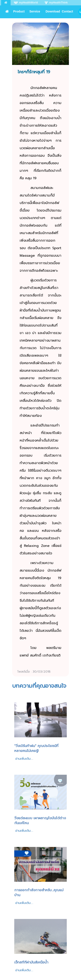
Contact (67, 11)
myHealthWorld (26, 3)
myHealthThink (56, 3)
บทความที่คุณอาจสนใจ (39, 686)
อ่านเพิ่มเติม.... (24, 759)
